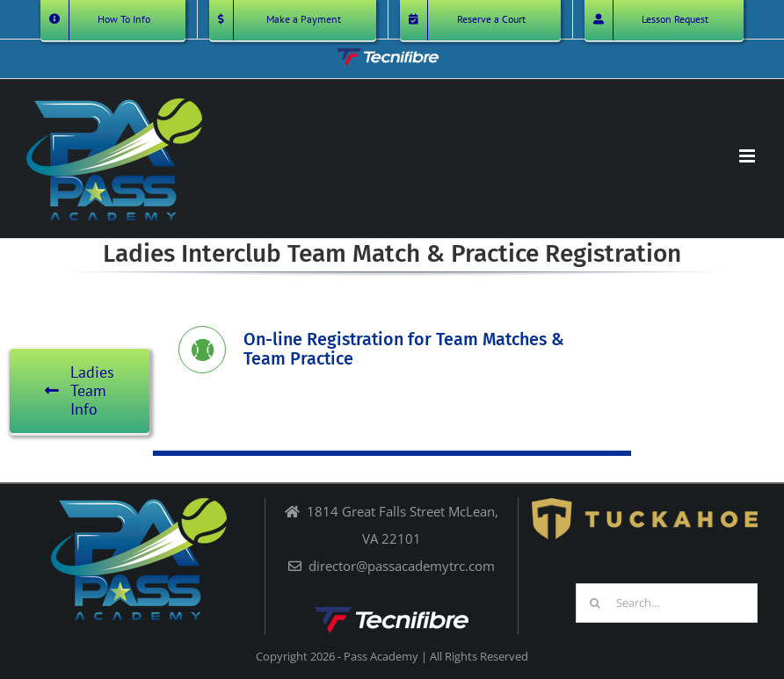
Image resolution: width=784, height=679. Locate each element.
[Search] (595, 603)
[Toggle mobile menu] (748, 156)
